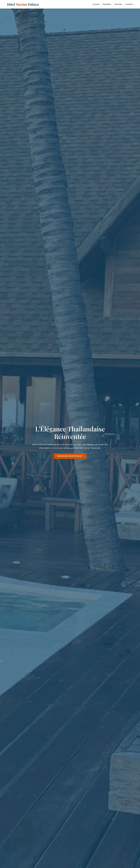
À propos (107, 4)
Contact (129, 4)
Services (118, 4)
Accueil (96, 4)
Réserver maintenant (70, 456)
